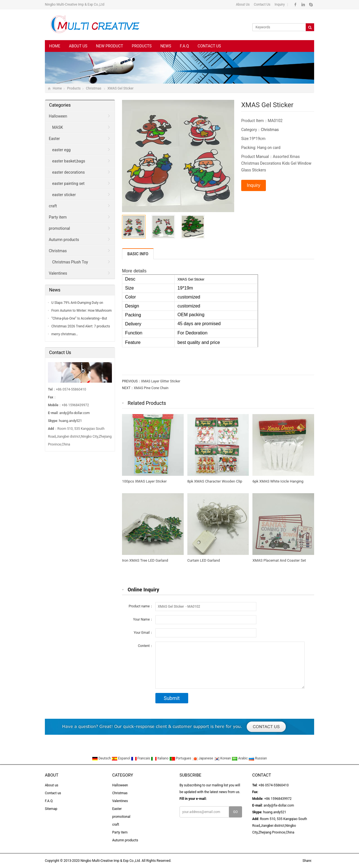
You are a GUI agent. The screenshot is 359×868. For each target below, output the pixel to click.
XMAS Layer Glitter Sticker (161, 381)
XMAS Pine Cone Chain (151, 388)
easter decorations (68, 172)
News (166, 46)
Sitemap (51, 809)
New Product (109, 46)
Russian (258, 758)
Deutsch (102, 758)
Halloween (58, 116)
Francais (141, 758)
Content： (146, 646)
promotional (59, 228)
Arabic (240, 758)
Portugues (181, 758)
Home (55, 46)
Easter (54, 139)
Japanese (203, 758)
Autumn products (64, 240)
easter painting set (68, 183)
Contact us (209, 46)
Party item (58, 217)
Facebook (295, 4)
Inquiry (279, 4)
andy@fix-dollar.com (75, 413)
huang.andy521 (70, 421)
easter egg (61, 150)
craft (53, 206)
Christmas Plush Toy (70, 262)
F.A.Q (184, 46)
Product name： (141, 606)
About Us (243, 4)
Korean (223, 758)
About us (78, 46)
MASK (58, 127)
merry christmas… (65, 334)
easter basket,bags (69, 161)
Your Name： (143, 619)
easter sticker (64, 195)
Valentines (58, 273)
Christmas (94, 88)
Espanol (121, 758)
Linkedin (303, 4)
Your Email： (143, 633)
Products (142, 46)
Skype (311, 4)
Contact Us (262, 4)
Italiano (160, 758)
